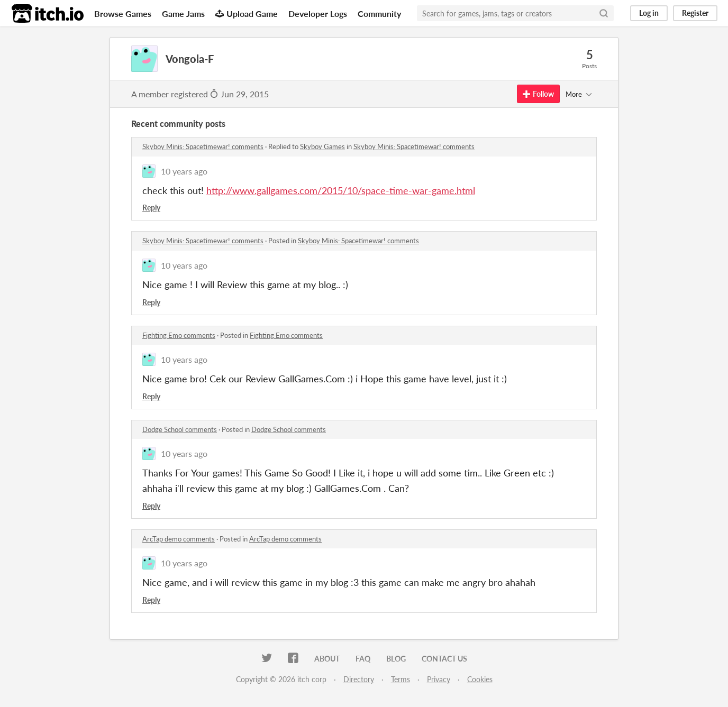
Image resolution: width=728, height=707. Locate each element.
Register (695, 13)
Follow (538, 94)
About (327, 659)
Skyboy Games (322, 146)
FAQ (363, 659)
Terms (401, 679)
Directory (359, 679)
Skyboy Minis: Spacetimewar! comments (203, 146)
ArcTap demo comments (179, 539)
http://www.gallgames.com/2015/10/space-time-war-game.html (341, 190)
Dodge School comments (180, 429)
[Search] (604, 13)
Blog (396, 659)
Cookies (480, 679)
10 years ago (184, 171)
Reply (151, 208)
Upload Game (247, 13)
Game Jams (183, 13)
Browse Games (123, 13)
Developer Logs (318, 13)
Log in (649, 13)
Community (379, 13)
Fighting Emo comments (179, 335)
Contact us (444, 659)
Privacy (439, 679)
